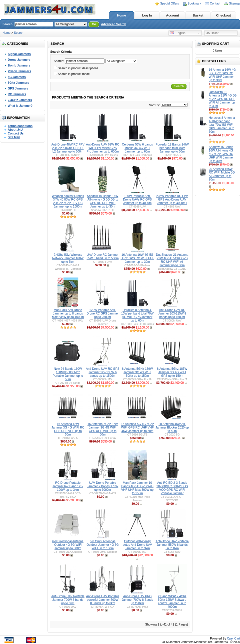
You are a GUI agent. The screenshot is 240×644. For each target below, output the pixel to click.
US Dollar (212, 33)
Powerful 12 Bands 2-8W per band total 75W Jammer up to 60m (172, 148)
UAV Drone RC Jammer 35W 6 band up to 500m (102, 256)
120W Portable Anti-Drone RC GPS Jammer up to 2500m (103, 313)
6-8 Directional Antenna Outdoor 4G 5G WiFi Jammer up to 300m (68, 545)
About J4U (15, 130)
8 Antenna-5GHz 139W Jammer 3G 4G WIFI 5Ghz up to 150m (137, 372)
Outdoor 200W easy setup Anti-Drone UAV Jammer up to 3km (137, 545)
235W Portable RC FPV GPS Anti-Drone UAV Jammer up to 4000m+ (172, 199)
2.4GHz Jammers (20, 100)
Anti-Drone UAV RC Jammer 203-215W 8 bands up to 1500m (172, 313)
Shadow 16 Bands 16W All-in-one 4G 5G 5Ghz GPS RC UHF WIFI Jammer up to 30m (221, 154)
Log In (147, 15)
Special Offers (169, 3)
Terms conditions (20, 126)
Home (121, 15)
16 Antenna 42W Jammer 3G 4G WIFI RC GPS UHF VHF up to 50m (68, 429)
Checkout (223, 15)
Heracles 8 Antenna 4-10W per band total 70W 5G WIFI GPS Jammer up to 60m (222, 125)
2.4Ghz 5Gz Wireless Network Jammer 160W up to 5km (68, 258)
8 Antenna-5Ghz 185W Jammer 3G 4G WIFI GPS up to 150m (172, 372)
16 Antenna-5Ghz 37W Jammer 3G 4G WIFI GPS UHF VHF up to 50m (103, 429)
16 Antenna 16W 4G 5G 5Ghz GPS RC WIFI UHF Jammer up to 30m (222, 75)
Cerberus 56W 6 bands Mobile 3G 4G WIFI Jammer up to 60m (137, 148)
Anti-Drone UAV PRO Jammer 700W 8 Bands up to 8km (137, 600)
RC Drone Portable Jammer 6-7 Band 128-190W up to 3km (68, 486)
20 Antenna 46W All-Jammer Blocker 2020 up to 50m (172, 427)
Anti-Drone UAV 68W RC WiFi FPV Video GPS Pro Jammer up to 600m (103, 148)
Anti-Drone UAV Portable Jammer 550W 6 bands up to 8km (172, 545)
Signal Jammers (19, 54)
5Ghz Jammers (18, 83)
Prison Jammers (19, 71)
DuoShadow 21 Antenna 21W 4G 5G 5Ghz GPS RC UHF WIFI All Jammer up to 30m (172, 260)
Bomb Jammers (19, 65)
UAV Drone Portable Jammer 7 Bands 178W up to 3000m (103, 486)
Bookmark (194, 3)
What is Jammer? (20, 106)
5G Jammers (17, 77)
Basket (198, 15)
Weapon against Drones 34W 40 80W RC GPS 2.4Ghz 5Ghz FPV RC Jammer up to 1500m (68, 201)
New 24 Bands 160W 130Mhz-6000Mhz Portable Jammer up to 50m (68, 374)
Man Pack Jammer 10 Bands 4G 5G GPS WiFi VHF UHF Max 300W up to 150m (137, 488)
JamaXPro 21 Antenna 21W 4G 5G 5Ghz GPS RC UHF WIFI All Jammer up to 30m (223, 99)
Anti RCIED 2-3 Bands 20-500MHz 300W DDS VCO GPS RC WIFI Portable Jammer (172, 488)
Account (172, 15)
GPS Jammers (18, 88)
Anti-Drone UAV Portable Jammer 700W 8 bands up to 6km (68, 600)
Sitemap (234, 3)
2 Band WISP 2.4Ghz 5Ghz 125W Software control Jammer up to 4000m (172, 601)
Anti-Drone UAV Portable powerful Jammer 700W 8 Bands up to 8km (103, 600)
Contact (215, 3)
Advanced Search (114, 24)
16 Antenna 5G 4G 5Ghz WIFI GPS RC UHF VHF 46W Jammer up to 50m (137, 427)
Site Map (14, 137)
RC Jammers (17, 94)
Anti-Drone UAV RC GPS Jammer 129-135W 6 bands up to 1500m (103, 372)
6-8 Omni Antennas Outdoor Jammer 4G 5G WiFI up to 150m (103, 545)
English (178, 33)
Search (19, 33)
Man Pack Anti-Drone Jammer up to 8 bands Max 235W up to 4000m (68, 313)
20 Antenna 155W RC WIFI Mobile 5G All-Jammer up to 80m (222, 174)
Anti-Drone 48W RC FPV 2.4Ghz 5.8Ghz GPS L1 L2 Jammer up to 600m (68, 148)
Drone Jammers (19, 60)
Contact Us (16, 133)
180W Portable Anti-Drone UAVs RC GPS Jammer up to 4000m (137, 199)
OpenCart (233, 638)
